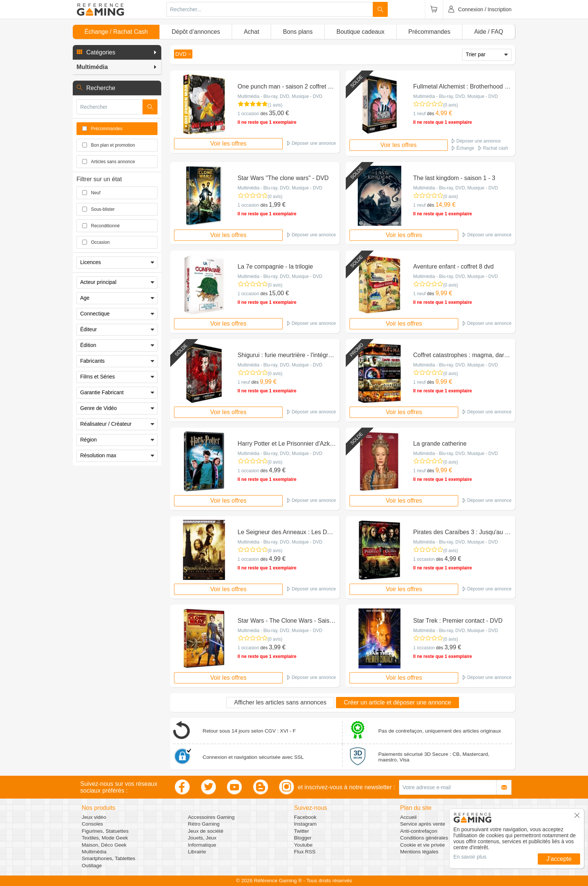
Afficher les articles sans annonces (280, 702)
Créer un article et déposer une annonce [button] (397, 702)
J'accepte (559, 859)
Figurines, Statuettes (105, 831)
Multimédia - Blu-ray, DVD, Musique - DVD (280, 96)
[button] (117, 53)
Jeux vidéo (94, 817)
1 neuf (419, 114)
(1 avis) (275, 105)
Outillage (92, 866)
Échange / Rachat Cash (116, 32)
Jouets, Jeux (202, 838)
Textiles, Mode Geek (105, 838)
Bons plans (298, 32)
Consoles (92, 824)
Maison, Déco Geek (104, 845)
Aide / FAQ (488, 32)
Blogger (303, 838)
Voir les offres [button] (229, 143)
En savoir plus (470, 857)
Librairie (197, 852)
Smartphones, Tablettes (109, 858)
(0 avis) (451, 105)
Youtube (303, 845)
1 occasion (248, 114)
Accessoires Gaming (211, 817)
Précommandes (429, 32)
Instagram (305, 824)
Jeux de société (205, 831)
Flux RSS (305, 852)
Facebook (305, 817)
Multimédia (94, 852)
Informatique (202, 845)
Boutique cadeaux (360, 32)
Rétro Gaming (204, 824)
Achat (251, 32)
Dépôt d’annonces (196, 32)
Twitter (301, 831)
